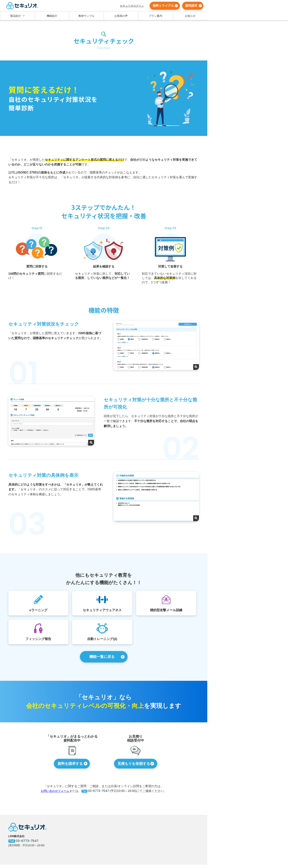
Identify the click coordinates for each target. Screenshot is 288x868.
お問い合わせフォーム (54, 794)
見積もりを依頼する (134, 766)
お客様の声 (121, 16)
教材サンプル (86, 16)
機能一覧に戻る (102, 658)
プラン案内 (156, 16)
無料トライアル (163, 6)
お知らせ (190, 16)
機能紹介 (52, 16)
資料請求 (191, 6)
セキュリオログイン (132, 6)
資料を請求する (70, 766)
